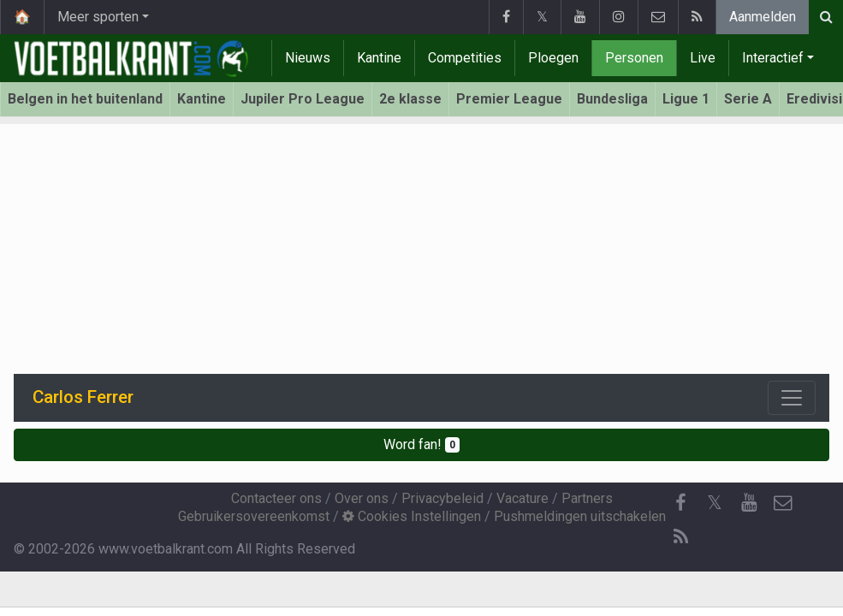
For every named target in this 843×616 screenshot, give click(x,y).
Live (703, 58)
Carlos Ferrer (83, 397)
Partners (587, 498)
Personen (634, 58)
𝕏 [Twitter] (715, 503)
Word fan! (421, 444)
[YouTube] (749, 503)
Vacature (522, 498)
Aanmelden (763, 17)
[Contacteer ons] (783, 503)
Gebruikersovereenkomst (254, 516)
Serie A (748, 99)
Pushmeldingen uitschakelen (580, 516)
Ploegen (553, 58)
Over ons (362, 498)
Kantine (379, 58)
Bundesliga (612, 99)
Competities (465, 58)
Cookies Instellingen (412, 516)
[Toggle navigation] (792, 398)
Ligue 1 (686, 99)
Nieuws (308, 58)
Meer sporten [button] (98, 17)
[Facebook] (680, 503)
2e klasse (410, 99)
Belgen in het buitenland (85, 99)
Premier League (509, 99)
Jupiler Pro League (303, 99)
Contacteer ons (276, 498)
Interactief (773, 58)
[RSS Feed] (680, 537)
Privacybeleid (442, 498)
